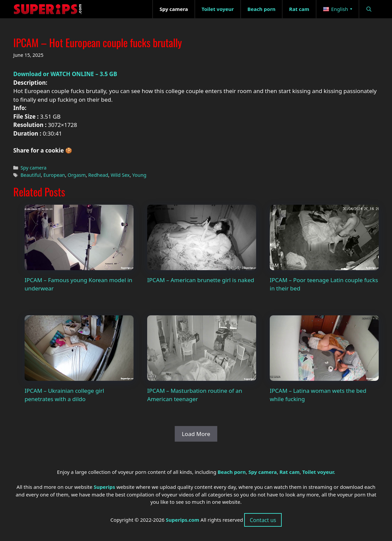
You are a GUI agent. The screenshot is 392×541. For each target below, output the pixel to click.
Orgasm (77, 175)
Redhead (98, 175)
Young (139, 175)
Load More (196, 434)
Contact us (263, 520)
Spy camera (34, 168)
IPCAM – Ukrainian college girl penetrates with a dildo (64, 395)
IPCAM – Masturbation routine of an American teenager (195, 395)
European (54, 175)
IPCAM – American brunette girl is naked (201, 280)
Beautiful (31, 175)
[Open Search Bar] (369, 9)
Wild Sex (120, 175)
